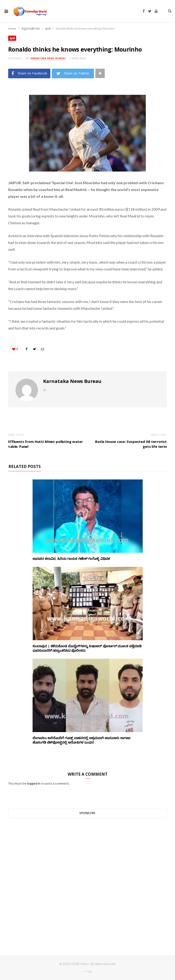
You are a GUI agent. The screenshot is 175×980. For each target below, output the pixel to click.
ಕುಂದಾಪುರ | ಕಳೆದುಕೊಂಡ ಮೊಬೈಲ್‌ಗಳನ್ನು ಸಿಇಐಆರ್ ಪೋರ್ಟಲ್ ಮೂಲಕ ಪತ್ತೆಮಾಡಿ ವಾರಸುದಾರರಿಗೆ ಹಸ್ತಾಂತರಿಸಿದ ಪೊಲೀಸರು (87, 648)
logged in (34, 783)
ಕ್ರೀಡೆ (12, 38)
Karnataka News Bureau (48, 58)
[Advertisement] (87, 878)
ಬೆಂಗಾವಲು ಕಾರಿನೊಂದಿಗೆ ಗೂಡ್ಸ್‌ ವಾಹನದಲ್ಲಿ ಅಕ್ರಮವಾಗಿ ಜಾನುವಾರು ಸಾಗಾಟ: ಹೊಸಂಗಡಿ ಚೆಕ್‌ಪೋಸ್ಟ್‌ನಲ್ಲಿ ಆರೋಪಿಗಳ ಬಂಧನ (82, 740)
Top (88, 971)
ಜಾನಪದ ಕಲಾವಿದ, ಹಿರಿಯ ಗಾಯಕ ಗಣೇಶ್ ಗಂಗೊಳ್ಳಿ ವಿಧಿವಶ (71, 559)
